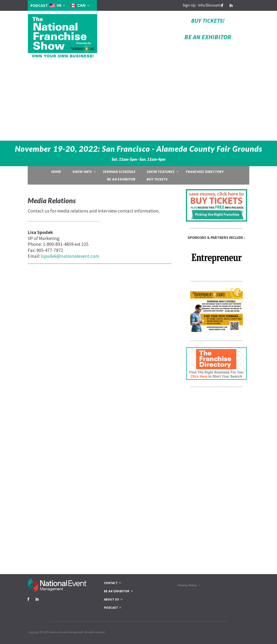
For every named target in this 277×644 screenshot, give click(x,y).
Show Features (161, 172)
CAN (81, 5)
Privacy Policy (187, 585)
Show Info (82, 172)
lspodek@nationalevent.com (70, 256)
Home (56, 172)
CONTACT (111, 583)
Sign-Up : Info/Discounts (202, 5)
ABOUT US (111, 599)
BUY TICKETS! (208, 21)
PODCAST (39, 6)
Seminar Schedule (119, 172)
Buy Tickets (157, 179)
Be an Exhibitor (121, 179)
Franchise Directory (205, 172)
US (59, 5)
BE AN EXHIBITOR (208, 37)
